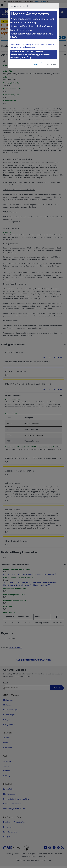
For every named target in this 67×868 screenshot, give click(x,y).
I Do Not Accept (50, 64)
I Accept (37, 64)
